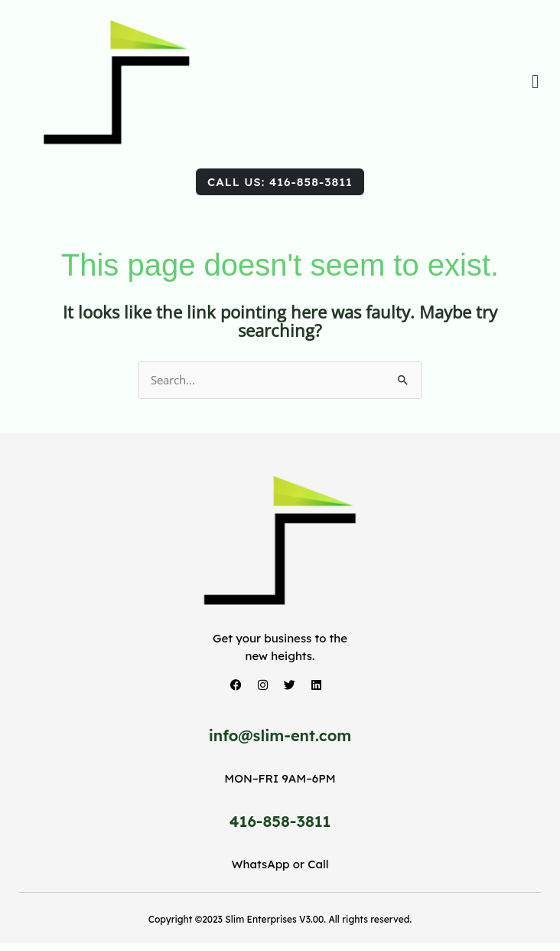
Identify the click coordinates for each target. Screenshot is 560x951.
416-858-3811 (280, 821)
